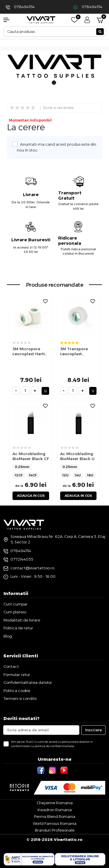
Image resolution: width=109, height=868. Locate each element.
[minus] (16, 391)
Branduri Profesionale (55, 830)
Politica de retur (18, 628)
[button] (9, 20)
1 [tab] (54, 86)
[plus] (35, 391)
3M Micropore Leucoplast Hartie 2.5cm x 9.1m (30, 351)
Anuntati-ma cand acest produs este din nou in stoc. (57, 147)
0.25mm (22, 467)
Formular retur (17, 675)
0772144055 (22, 559)
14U (78, 475)
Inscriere (93, 730)
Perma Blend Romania (55, 816)
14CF (33, 475)
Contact (11, 666)
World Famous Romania (55, 823)
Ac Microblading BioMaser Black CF (31, 456)
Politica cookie (17, 691)
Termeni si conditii (20, 698)
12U (66, 475)
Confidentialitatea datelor (28, 682)
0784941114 (24, 7)
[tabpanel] (54, 67)
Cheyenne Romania (55, 803)
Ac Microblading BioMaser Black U (77, 456)
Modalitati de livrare (22, 620)
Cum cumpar (16, 604)
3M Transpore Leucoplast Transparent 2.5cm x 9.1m (74, 351)
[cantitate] (25, 391)
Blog (8, 636)
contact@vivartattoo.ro (32, 568)
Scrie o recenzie (58, 108)
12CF (19, 475)
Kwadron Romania (55, 810)
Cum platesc (15, 612)
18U (90, 475)
